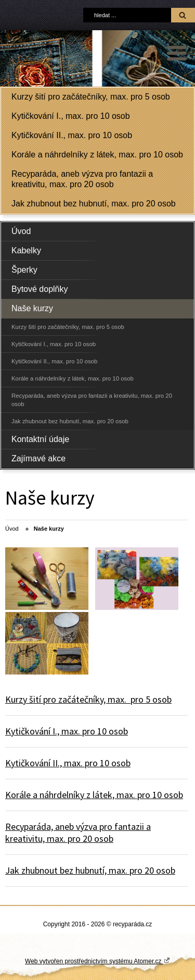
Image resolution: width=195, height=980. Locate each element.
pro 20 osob (89, 838)
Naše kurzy (32, 308)
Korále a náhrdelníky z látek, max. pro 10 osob (97, 155)
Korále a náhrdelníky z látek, (61, 795)
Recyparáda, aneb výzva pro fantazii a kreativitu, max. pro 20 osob (82, 179)
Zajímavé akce (38, 458)
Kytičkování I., (33, 731)
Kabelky (26, 250)
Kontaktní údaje (40, 439)
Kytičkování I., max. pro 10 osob (71, 116)
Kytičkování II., (35, 763)
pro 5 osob (149, 699)
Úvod (21, 231)
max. (117, 699)
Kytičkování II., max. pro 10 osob (72, 135)
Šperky (24, 270)
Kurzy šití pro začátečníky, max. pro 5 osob (91, 97)
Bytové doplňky (40, 289)
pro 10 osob (104, 731)
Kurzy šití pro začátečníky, (56, 699)
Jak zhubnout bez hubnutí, (57, 870)
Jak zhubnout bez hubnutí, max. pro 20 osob (94, 204)
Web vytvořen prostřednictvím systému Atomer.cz (97, 961)
